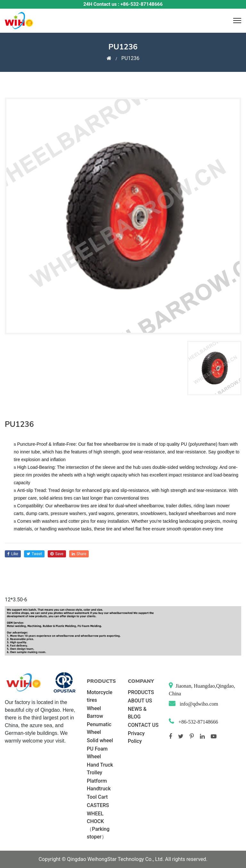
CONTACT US (143, 725)
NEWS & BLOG (137, 713)
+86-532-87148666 (198, 722)
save (57, 554)
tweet (34, 554)
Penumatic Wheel (99, 728)
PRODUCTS (141, 692)
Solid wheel (100, 740)
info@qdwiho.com (198, 704)
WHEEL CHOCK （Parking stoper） (98, 825)
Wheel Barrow (95, 712)
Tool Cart (97, 797)
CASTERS (98, 805)
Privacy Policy (136, 737)
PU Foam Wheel (97, 753)
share (79, 554)
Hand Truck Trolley (100, 769)
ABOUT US (140, 701)
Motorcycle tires (100, 696)
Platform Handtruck (99, 785)
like (13, 554)
